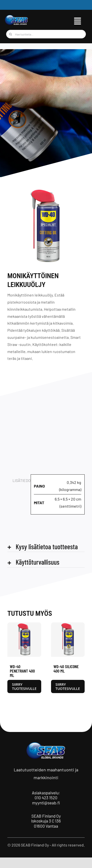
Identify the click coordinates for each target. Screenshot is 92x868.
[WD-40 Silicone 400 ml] (68, 625)
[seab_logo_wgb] (17, 17)
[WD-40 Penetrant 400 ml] (24, 625)
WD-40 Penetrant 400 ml (22, 671)
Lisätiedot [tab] (20, 480)
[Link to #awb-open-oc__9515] (78, 21)
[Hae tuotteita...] (46, 34)
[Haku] (10, 34)
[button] (46, 547)
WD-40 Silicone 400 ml (66, 669)
